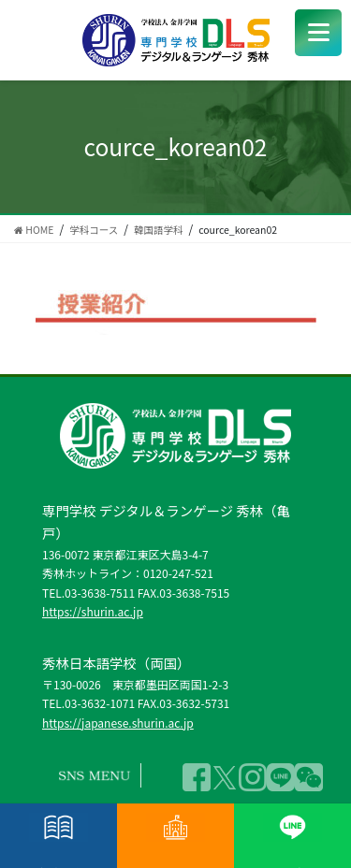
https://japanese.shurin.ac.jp (118, 723)
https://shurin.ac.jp (93, 611)
